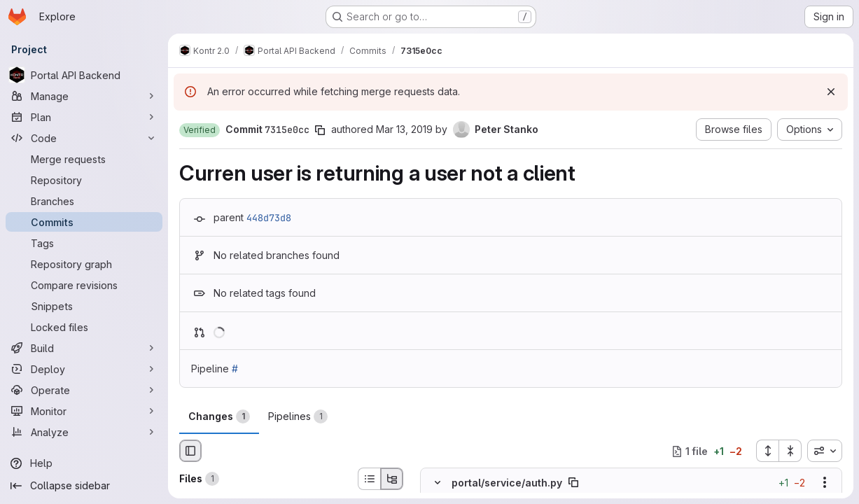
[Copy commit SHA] (320, 130)
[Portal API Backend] (84, 75)
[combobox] (825, 451)
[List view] (369, 479)
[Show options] (825, 483)
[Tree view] (392, 479)
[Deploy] (84, 369)
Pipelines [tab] (298, 416)
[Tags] (84, 243)
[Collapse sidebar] (84, 486)
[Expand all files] (767, 451)
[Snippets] (84, 306)
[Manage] (84, 96)
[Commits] (84, 222)
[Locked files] (84, 327)
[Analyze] (84, 432)
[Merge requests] (84, 159)
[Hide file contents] (438, 483)
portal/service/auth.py (507, 483)
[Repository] (84, 180)
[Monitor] (84, 411)
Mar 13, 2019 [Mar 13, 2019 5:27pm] (404, 129)
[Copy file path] (573, 483)
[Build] (84, 348)
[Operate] (84, 390)
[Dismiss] (831, 92)
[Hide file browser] (190, 451)
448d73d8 (269, 218)
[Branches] (84, 201)
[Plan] (84, 117)
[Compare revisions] (84, 285)
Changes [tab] (219, 416)
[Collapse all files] (790, 451)
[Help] (84, 463)
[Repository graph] (84, 264)
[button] (200, 130)
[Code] (84, 138)
